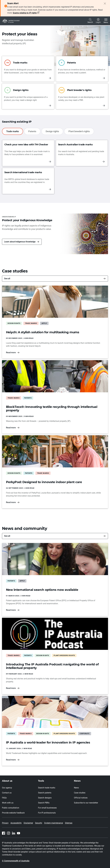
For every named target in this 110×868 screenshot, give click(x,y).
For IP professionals (47, 813)
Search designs (45, 798)
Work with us (8, 803)
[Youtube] (19, 833)
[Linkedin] (14, 833)
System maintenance (54, 823)
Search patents (45, 793)
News (76, 788)
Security (39, 823)
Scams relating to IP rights (25, 13)
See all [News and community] (7, 536)
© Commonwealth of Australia (16, 861)
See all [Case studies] (7, 279)
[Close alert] (105, 4)
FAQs (4, 798)
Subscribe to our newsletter (86, 803)
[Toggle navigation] (106, 21)
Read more (11, 353)
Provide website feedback (13, 813)
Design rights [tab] (52, 131)
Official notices (81, 798)
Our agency (7, 788)
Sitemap (69, 823)
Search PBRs (44, 803)
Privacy (5, 823)
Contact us (7, 793)
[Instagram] (9, 833)
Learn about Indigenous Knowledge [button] (20, 242)
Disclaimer (28, 823)
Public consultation (11, 808)
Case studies (80, 793)
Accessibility (16, 823)
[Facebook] (4, 833)
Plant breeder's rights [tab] (79, 131)
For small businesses (47, 808)
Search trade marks (47, 788)
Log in (98, 21)
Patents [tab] (32, 131)
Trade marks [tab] (13, 131)
